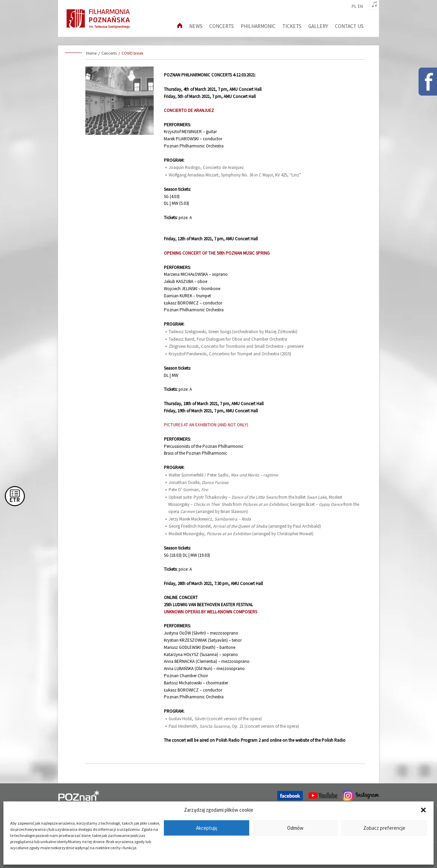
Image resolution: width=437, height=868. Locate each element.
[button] (423, 810)
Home (91, 53)
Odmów (295, 828)
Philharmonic (258, 26)
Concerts (222, 26)
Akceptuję (207, 828)
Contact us (349, 26)
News (196, 26)
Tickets (292, 26)
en (360, 6)
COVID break (132, 53)
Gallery (318, 26)
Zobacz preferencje (384, 828)
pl (354, 6)
